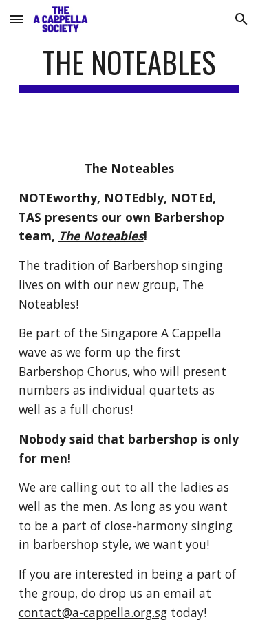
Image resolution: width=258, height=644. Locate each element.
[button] (17, 19)
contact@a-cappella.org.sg (93, 612)
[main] (129, 69)
